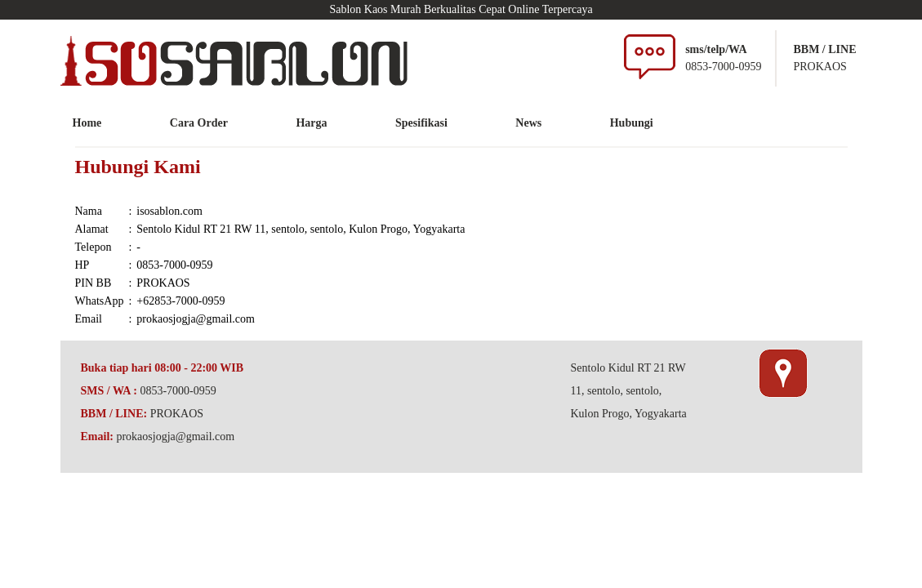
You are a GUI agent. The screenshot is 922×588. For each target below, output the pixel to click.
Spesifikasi (421, 123)
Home (87, 123)
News (528, 123)
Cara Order (199, 123)
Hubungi (632, 123)
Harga (311, 123)
